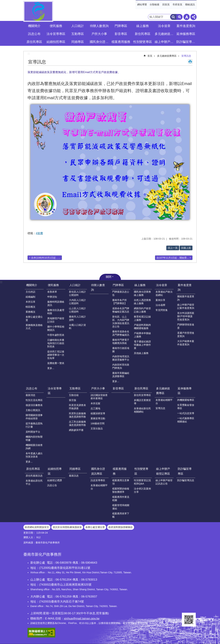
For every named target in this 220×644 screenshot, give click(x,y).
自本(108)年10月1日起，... (46, 258)
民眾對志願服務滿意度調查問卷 (77, 415)
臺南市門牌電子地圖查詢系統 (121, 341)
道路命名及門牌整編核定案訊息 (121, 310)
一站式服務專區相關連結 (186, 420)
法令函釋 (160, 305)
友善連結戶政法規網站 (164, 293)
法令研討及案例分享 (142, 490)
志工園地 (95, 408)
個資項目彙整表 (34, 405)
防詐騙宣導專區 (185, 471)
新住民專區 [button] (143, 34)
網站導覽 (142, 4)
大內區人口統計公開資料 (77, 302)
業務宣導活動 (98, 418)
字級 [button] (187, 17)
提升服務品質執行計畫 (34, 425)
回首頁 (166, 4)
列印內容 (190, 62)
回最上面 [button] (186, 248)
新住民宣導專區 (142, 395)
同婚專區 (75, 469)
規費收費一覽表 (56, 363)
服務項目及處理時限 (56, 312)
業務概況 (30, 312)
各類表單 (52, 292)
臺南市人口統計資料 (77, 318)
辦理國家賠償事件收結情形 (34, 417)
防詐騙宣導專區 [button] (186, 42)
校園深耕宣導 (98, 413)
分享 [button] (193, 17)
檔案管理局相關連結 (121, 507)
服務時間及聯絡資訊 (56, 303)
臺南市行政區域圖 (121, 350)
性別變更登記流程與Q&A (142, 482)
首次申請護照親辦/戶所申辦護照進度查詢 (186, 316)
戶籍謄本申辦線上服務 (142, 335)
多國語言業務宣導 (142, 402)
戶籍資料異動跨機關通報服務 (142, 327)
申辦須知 (52, 297)
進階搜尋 (179, 17)
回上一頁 (173, 248)
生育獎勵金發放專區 (186, 407)
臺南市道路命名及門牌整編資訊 (121, 333)
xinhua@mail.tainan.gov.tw (82, 618)
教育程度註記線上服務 (142, 318)
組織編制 (30, 297)
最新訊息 (74, 476)
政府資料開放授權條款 (121, 527)
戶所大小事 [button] (99, 34)
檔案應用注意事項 (121, 482)
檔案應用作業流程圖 (121, 499)
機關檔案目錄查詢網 (34, 447)
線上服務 (140, 285)
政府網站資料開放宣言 (37, 527)
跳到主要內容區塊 (2, 2)
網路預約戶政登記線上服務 (142, 310)
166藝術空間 (98, 423)
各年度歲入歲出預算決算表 (34, 455)
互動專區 (75, 388)
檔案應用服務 (120, 471)
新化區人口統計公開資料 (77, 293)
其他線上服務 (141, 353)
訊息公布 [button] (34, 34)
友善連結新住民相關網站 (142, 410)
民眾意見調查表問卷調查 (77, 407)
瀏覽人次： (29, 537)
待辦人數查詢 (99, 26)
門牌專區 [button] (121, 26)
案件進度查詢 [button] (186, 26)
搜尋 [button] (173, 17)
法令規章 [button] (164, 26)
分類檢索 (155, 4)
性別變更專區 (141, 471)
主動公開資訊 (33, 410)
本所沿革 (30, 302)
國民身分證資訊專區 (98, 471)
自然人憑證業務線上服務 (142, 302)
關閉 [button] (109, 277)
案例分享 (160, 300)
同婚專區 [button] (78, 42)
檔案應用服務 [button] (121, 42)
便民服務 (53, 285)
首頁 (150, 56)
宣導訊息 (186, 56)
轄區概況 (30, 307)
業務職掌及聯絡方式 (34, 327)
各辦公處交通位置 (34, 318)
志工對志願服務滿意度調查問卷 (77, 423)
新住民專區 (141, 388)
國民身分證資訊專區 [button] (100, 42)
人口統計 (75, 285)
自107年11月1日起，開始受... (173, 258)
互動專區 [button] (78, 34)
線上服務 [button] (143, 26)
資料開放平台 (33, 432)
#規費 (39, 233)
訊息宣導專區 (98, 480)
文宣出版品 (97, 428)
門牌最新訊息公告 (121, 293)
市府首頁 (177, 4)
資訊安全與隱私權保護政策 (67, 527)
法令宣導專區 (56, 34)
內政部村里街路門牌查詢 (121, 366)
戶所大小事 (98, 388)
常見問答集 (162, 310)
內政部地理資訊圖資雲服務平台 (121, 358)
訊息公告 (52, 485)
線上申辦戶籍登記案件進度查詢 (186, 306)
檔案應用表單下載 (121, 515)
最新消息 (30, 395)
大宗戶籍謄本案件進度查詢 (186, 343)
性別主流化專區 (34, 400)
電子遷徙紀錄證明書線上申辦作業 (142, 345)
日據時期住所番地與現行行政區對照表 (56, 343)
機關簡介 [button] (34, 26)
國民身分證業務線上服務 (142, 293)
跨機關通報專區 (186, 400)
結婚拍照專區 (55, 471)
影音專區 (121, 34)
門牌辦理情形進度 (186, 326)
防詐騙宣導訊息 (186, 480)
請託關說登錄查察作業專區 (99, 397)
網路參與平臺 (76, 430)
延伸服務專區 (185, 391)
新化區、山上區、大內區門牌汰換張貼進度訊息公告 (121, 322)
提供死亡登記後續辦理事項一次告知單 (56, 355)
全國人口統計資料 (77, 327)
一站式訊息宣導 (186, 413)
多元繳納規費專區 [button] (165, 34)
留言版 (73, 400)
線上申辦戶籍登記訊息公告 (164, 482)
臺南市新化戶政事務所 (38, 11)
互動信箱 (74, 395)
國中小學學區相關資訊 (56, 328)
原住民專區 (33, 469)
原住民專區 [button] (34, 42)
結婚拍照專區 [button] (56, 42)
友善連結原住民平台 (34, 482)
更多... (51, 368)
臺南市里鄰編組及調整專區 (121, 375)
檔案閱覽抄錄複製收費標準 (121, 490)
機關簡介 (32, 285)
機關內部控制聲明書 (34, 438)
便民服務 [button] (56, 26)
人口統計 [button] (78, 26)
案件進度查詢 (185, 287)
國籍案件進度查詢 (186, 298)
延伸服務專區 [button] (186, 34)
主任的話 (30, 292)
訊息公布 (32, 388)
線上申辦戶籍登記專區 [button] (165, 42)
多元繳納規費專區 (167, 56)
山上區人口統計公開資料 (77, 310)
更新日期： (29, 533)
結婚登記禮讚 (55, 480)
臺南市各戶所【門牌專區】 (120, 302)
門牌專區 (118, 285)
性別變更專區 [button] (143, 42)
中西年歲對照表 (56, 335)
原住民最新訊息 (34, 476)
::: (137, 1)
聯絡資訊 (190, 4)
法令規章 (162, 285)
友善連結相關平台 (164, 402)
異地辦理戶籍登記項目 (56, 320)
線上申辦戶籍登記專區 (163, 471)
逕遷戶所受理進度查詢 (186, 335)
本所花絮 (95, 403)
